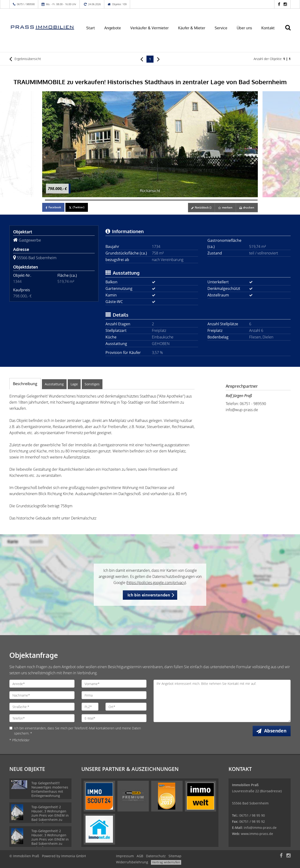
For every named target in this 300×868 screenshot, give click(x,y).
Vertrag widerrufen (166, 862)
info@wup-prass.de (242, 410)
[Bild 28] (120, 200)
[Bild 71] (242, 200)
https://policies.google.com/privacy (156, 583)
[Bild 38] (148, 200)
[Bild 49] (180, 200)
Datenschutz (156, 856)
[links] (142, 59)
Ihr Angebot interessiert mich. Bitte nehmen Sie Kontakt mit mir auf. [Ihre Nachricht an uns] (222, 701)
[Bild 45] (168, 200)
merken (225, 207)
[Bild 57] (202, 200)
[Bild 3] (49, 200)
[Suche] (290, 31)
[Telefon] (42, 718)
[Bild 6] (58, 200)
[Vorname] (114, 684)
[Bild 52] (188, 200)
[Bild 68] (233, 200)
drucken (247, 207)
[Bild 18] (92, 200)
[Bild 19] (95, 200)
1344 (17, 281)
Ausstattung (54, 384)
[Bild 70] (239, 200)
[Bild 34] (137, 200)
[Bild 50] (183, 200)
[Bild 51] (185, 200)
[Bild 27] (117, 200)
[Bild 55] (197, 200)
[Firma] (114, 695)
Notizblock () (200, 207)
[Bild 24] (109, 200)
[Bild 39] (151, 200)
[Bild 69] (236, 200)
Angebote (113, 28)
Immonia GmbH (73, 856)
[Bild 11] (72, 200)
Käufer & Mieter (192, 28)
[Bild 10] (69, 200)
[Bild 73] (248, 200)
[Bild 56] (199, 200)
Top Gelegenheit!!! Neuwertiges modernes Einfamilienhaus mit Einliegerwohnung (50, 789)
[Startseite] (42, 27)
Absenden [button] (276, 731)
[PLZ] (90, 707)
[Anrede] (42, 684)
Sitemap (175, 856)
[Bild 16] (86, 200)
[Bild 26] (114, 200)
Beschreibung (25, 384)
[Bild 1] (44, 200)
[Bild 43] (163, 200)
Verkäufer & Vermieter (150, 28)
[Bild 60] (211, 200)
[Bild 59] (208, 200)
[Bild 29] (123, 200)
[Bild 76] (256, 200)
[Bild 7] (61, 200)
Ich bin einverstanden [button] (149, 595)
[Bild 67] (231, 200)
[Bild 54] (194, 200)
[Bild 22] (103, 200)
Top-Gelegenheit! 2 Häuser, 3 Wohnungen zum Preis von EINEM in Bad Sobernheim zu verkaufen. (50, 815)
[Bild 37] (146, 200)
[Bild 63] (219, 200)
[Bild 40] (154, 200)
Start (91, 28)
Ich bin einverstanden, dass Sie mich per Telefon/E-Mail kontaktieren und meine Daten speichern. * (75, 731)
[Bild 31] (129, 200)
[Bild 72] (245, 200)
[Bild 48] (177, 200)
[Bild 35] (140, 200)
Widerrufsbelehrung (132, 862)
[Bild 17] (89, 200)
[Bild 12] (75, 200)
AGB (140, 856)
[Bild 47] (174, 200)
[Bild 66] (228, 200)
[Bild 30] (126, 200)
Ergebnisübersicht (25, 59)
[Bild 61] (214, 200)
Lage (74, 384)
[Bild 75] (253, 200)
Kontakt (268, 28)
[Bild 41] (157, 200)
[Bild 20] (97, 200)
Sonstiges (92, 384)
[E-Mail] (114, 718)
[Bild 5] (55, 200)
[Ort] (126, 707)
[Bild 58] (205, 200)
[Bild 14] (80, 200)
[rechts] (158, 59)
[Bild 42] (160, 200)
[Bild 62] (217, 200)
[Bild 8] (64, 200)
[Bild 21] (100, 200)
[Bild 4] (52, 200)
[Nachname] (42, 695)
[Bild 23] (106, 200)
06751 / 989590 (26, 4)
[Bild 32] (131, 200)
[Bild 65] (225, 200)
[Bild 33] (134, 200)
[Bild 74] (251, 200)
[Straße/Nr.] (42, 707)
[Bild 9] (66, 200)
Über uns (244, 28)
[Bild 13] (78, 200)
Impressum (125, 856)
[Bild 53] (191, 200)
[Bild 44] (165, 200)
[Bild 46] (171, 200)
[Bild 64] (222, 200)
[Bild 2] (46, 200)
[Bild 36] (143, 200)
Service (221, 28)
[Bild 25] (112, 200)
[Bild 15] (83, 200)
